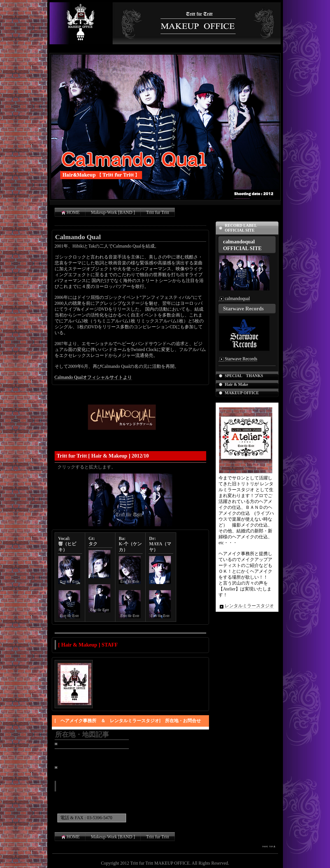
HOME (70, 213)
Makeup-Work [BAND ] (113, 212)
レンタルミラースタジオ (246, 606)
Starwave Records (238, 359)
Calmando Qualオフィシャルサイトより (93, 377)
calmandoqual (234, 299)
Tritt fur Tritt (158, 212)
